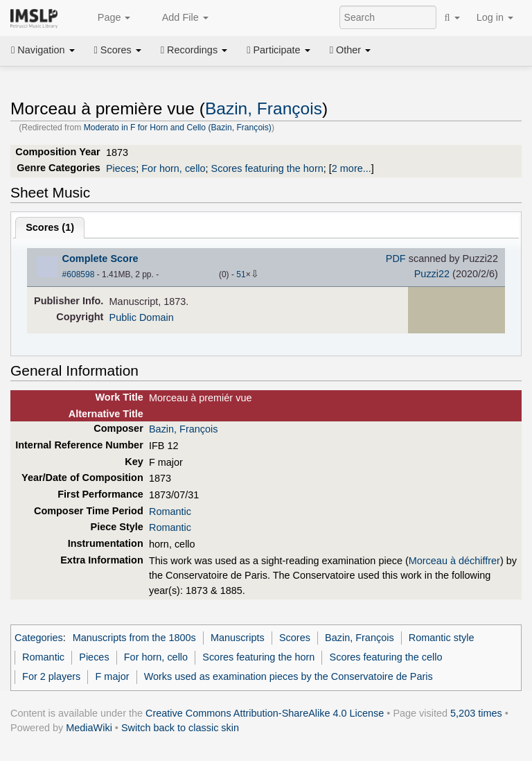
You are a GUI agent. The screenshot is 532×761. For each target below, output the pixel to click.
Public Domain (142, 317)
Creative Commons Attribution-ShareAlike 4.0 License (265, 713)
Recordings (194, 50)
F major (113, 676)
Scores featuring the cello (386, 657)
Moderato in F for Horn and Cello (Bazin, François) (178, 128)
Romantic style (442, 638)
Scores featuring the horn (267, 168)
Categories (39, 638)
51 (241, 274)
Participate (278, 50)
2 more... (352, 168)
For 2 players (51, 676)
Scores (118, 50)
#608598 (79, 274)
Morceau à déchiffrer (454, 561)
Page (107, 18)
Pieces (121, 168)
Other (350, 50)
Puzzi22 (432, 274)
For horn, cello (173, 168)
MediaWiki (89, 728)
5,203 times (476, 713)
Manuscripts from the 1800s (134, 638)
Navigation (43, 50)
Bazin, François (264, 108)
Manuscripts (238, 638)
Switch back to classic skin (180, 728)
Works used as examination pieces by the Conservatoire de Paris (289, 676)
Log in (495, 17)
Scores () (50, 227)
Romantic (170, 511)
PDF (396, 259)
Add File (177, 18)
